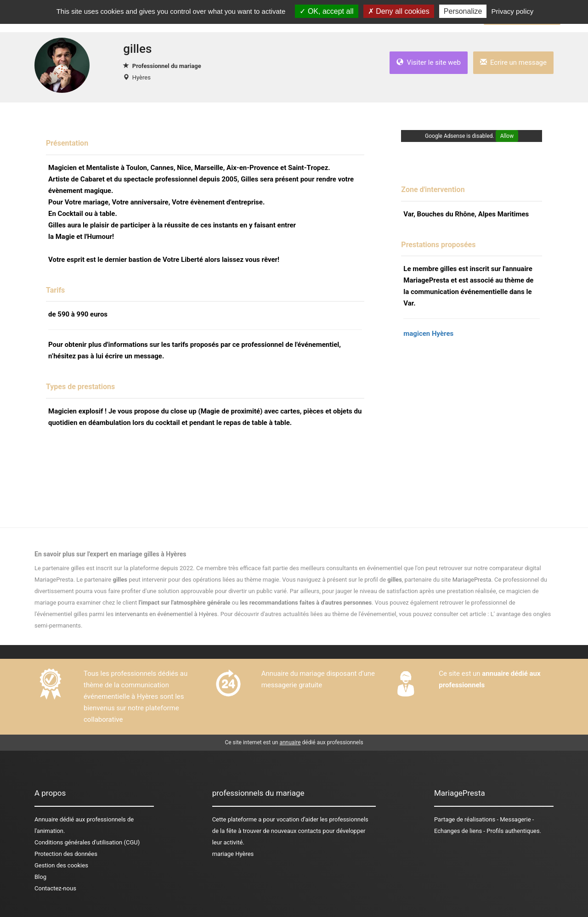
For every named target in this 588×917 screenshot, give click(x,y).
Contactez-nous (55, 888)
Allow (507, 136)
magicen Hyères (428, 334)
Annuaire (46, 819)
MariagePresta (472, 580)
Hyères (141, 77)
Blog (40, 877)
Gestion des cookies (61, 865)
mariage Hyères (233, 854)
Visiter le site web (429, 62)
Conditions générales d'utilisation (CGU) (87, 842)
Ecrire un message (513, 62)
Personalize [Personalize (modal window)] (463, 11)
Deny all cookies (399, 11)
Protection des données (66, 854)
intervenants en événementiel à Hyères (166, 614)
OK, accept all (326, 11)
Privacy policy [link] (513, 11)
